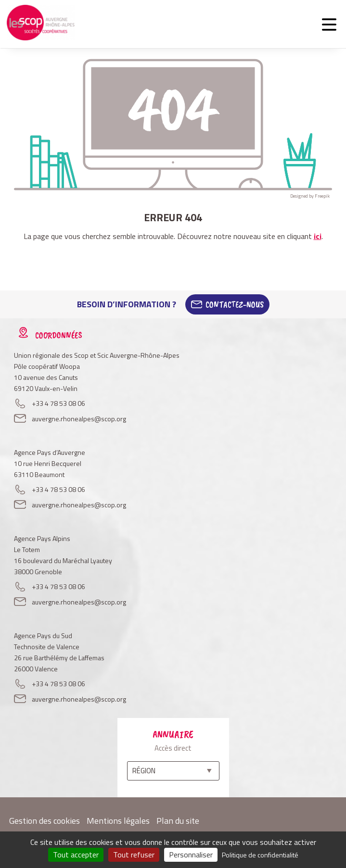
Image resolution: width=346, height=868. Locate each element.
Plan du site (178, 821)
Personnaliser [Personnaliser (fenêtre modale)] (191, 855)
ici (318, 236)
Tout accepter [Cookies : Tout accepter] (76, 855)
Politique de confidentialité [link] (260, 855)
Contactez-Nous (235, 304)
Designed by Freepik (310, 196)
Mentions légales (118, 821)
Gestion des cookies (45, 821)
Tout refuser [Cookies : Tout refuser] (134, 855)
